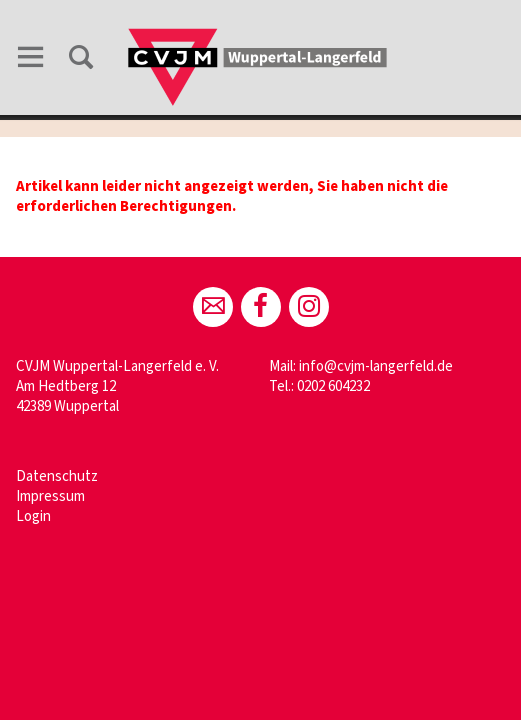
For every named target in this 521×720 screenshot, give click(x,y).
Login (33, 516)
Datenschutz (57, 476)
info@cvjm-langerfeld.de (376, 366)
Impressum (50, 496)
